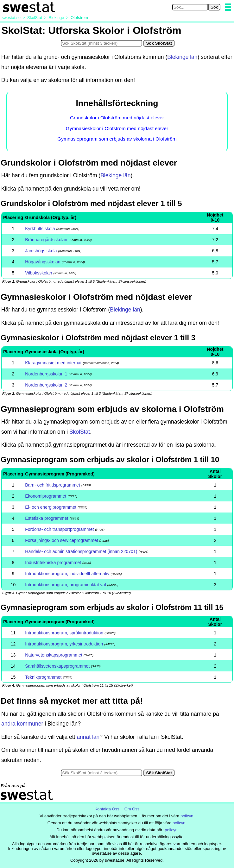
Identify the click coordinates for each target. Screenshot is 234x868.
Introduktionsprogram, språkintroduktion (64, 633)
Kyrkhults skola (40, 229)
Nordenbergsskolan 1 (46, 374)
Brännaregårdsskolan (46, 240)
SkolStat (80, 432)
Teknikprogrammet (43, 677)
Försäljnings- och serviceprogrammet (61, 540)
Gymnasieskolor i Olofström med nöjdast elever (117, 128)
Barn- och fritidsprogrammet (53, 485)
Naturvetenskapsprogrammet (54, 655)
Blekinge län (182, 57)
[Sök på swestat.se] (190, 7)
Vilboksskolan (38, 273)
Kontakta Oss (107, 809)
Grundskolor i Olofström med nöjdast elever (117, 118)
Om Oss (132, 809)
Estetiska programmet (47, 518)
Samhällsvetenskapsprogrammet (57, 666)
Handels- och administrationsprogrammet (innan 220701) (81, 551)
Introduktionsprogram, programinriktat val (65, 585)
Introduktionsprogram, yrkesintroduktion (64, 644)
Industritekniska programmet (53, 563)
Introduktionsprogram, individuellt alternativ (67, 574)
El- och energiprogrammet (51, 507)
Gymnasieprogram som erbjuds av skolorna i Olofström (117, 139)
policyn (187, 816)
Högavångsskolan (43, 262)
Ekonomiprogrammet (46, 496)
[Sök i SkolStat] (101, 43)
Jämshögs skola (41, 251)
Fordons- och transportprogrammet (59, 529)
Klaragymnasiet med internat (53, 363)
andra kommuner (22, 724)
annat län (88, 737)
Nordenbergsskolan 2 (46, 385)
